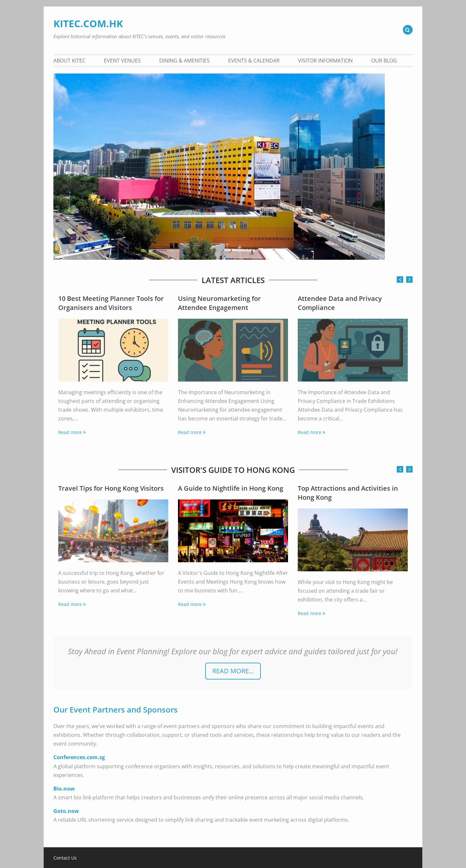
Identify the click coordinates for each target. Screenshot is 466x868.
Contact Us (65, 858)
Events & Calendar (254, 61)
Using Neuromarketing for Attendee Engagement (219, 303)
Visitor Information (325, 61)
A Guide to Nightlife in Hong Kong (231, 488)
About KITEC (69, 61)
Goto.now (66, 811)
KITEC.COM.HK (88, 23)
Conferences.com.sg (79, 757)
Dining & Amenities (184, 61)
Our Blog (384, 61)
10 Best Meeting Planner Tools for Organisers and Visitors (111, 303)
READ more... (233, 671)
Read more (70, 432)
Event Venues (122, 61)
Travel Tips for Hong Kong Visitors (111, 488)
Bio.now (64, 789)
